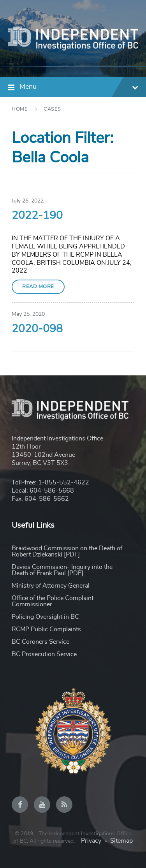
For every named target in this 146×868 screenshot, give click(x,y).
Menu (79, 88)
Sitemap (121, 841)
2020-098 (37, 329)
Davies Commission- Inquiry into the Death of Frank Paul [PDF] (62, 570)
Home (20, 109)
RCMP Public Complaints (46, 629)
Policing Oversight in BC (45, 617)
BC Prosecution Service (44, 654)
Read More (38, 287)
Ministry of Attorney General (51, 586)
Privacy (91, 841)
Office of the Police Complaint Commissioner (53, 601)
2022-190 (37, 216)
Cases (52, 109)
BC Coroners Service (40, 642)
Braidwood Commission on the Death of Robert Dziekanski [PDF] (67, 551)
